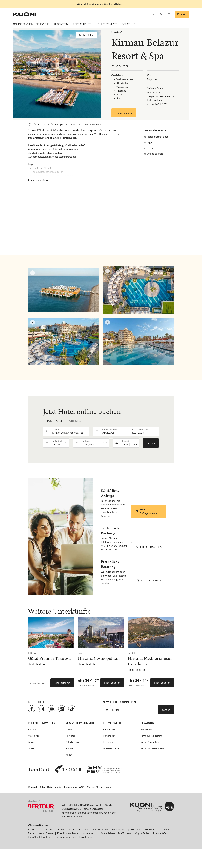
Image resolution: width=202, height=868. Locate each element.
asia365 (48, 829)
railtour (47, 837)
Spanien (70, 748)
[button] (162, 14)
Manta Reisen (107, 833)
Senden (166, 710)
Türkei (73, 124)
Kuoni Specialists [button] (106, 24)
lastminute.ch (89, 833)
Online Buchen (23, 24)
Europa (59, 124)
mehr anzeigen (39, 180)
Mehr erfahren (62, 683)
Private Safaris (161, 833)
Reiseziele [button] (42, 24)
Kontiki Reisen (152, 829)
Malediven (34, 736)
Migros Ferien (142, 833)
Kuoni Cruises (46, 833)
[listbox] (60, 443)
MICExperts (125, 833)
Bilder (150, 148)
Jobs (42, 787)
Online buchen (124, 113)
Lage (149, 142)
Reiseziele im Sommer (80, 723)
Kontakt (182, 14)
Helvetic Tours (119, 829)
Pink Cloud (34, 837)
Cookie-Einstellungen (99, 787)
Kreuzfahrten (110, 742)
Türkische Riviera (92, 124)
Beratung (129, 24)
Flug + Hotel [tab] (54, 421)
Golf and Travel (100, 829)
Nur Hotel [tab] (74, 421)
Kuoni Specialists (150, 742)
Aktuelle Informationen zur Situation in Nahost (99, 4)
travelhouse (85, 837)
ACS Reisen (34, 829)
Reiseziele (43, 124)
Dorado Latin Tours (78, 829)
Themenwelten (113, 723)
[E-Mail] (133, 710)
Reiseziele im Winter (42, 723)
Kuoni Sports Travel (68, 833)
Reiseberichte (82, 24)
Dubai (31, 748)
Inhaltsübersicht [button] (156, 130)
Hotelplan (136, 829)
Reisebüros (147, 729)
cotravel (60, 829)
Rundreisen (109, 736)
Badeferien (109, 729)
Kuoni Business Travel (152, 748)
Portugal (70, 736)
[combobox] (70, 431)
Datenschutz (54, 787)
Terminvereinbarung (151, 736)
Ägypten (33, 742)
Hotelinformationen (158, 137)
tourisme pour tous (65, 837)
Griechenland (73, 742)
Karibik (32, 729)
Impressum (70, 787)
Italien (69, 755)
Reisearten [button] (61, 24)
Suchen (151, 443)
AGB (82, 787)
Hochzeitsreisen (112, 748)
